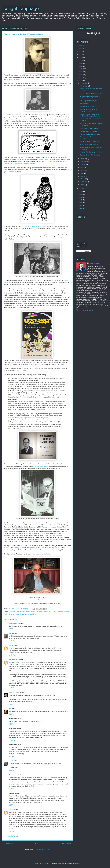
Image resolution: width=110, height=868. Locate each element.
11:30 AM (12, 641)
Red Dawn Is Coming (87, 107)
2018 (81, 63)
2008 (81, 197)
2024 (81, 46)
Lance (11, 761)
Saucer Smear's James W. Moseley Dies (89, 110)
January (83, 185)
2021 (81, 54)
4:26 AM (12, 714)
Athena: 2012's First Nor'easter (90, 134)
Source (20, 428)
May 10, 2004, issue (33, 226)
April (82, 176)
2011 (81, 188)
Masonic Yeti (84, 104)
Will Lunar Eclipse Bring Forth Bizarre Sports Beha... (90, 97)
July (82, 167)
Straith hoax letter (41, 466)
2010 (81, 191)
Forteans (12, 612)
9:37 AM (12, 756)
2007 (81, 200)
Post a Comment (12, 836)
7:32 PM (12, 704)
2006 (81, 203)
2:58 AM (12, 771)
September (84, 162)
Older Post (67, 844)
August (83, 164)
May (82, 173)
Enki (10, 633)
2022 (81, 52)
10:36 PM (12, 740)
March (83, 179)
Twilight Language (20, 8)
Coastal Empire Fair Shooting (90, 155)
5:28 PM (12, 688)
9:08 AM (12, 629)
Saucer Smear (43, 159)
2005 (81, 206)
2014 (81, 75)
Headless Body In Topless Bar (90, 142)
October (83, 159)
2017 (81, 66)
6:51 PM (12, 832)
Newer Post (8, 844)
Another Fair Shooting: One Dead (91, 152)
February (84, 182)
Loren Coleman (58, 612)
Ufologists (28, 614)
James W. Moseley (36, 612)
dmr (10, 708)
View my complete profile (85, 310)
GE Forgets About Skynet (89, 101)
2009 (81, 194)
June (82, 170)
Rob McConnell (14, 623)
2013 (81, 78)
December (84, 83)
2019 (81, 60)
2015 (81, 72)
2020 (81, 57)
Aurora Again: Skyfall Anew (89, 131)
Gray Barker (25, 612)
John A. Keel (48, 612)
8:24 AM (12, 724)
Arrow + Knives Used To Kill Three (91, 93)
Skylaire (12, 645)
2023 (81, 49)
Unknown (12, 809)
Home (38, 844)
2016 (81, 69)
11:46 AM (12, 655)
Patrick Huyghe (9, 614)
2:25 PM (12, 805)
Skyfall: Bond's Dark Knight (89, 128)
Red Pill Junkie (14, 692)
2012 (81, 80)
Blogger (78, 863)
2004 (81, 209)
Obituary (66, 612)
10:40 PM (12, 789)
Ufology (35, 614)
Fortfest (18, 612)
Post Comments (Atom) (42, 850)
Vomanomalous (14, 659)
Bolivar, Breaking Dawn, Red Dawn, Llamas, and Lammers (91, 115)
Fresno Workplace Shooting (89, 144)
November (84, 86)
